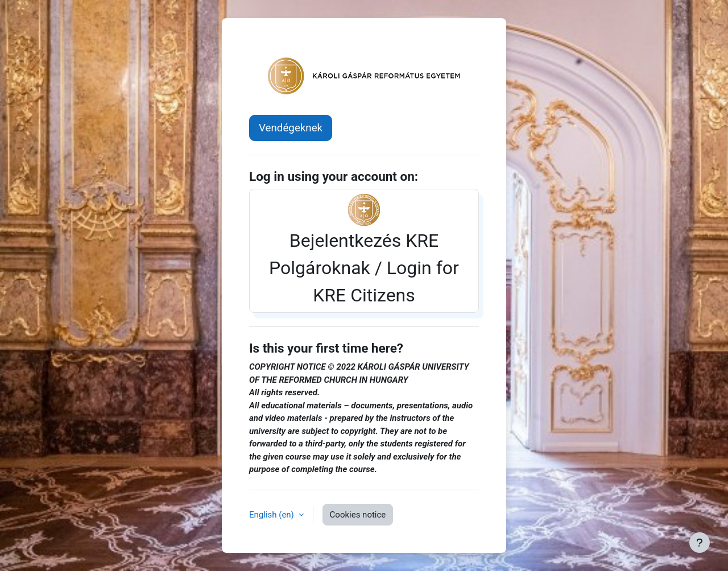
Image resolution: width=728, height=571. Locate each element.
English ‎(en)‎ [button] (273, 515)
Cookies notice (358, 515)
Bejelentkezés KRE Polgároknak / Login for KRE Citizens (364, 249)
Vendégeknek (291, 128)
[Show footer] (700, 543)
